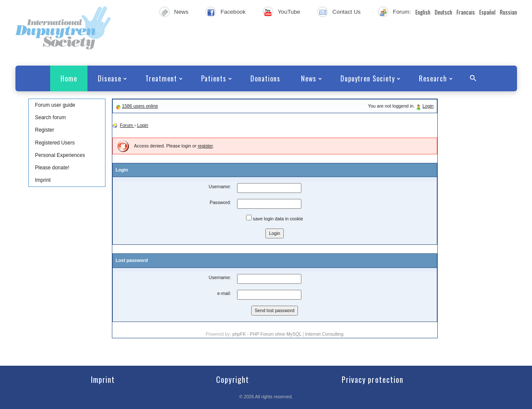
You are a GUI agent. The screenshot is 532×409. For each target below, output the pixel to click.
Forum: (402, 12)
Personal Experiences (60, 155)
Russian (508, 12)
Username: (220, 186)
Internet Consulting (324, 334)
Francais (466, 12)
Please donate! (52, 168)
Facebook (233, 12)
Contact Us (346, 12)
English (423, 12)
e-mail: (224, 293)
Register (45, 130)
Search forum (51, 117)
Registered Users (55, 143)
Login (428, 106)
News (181, 12)
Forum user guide (55, 105)
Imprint (43, 180)
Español (487, 12)
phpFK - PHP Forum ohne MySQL (268, 334)
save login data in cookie (275, 218)
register (205, 146)
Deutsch (443, 12)
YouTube (289, 12)
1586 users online (140, 106)
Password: (220, 202)
